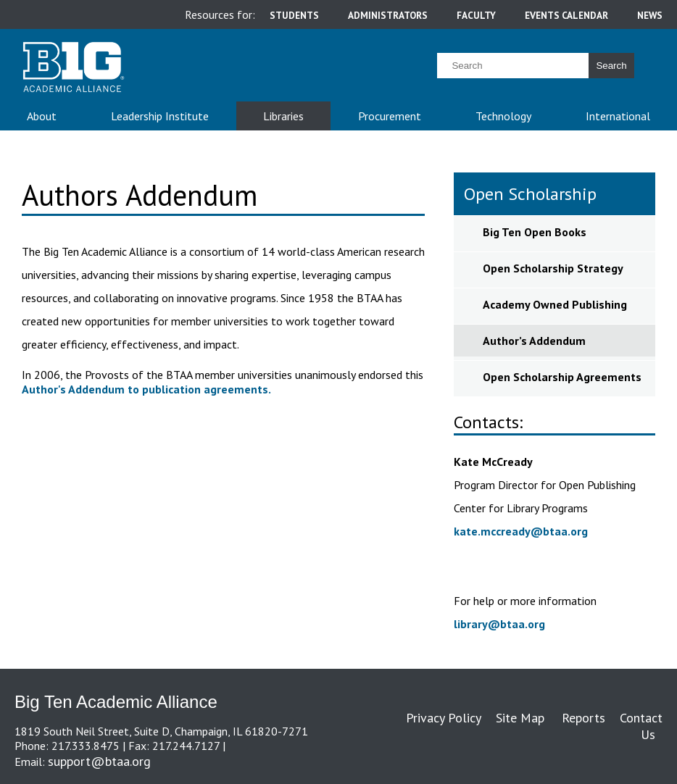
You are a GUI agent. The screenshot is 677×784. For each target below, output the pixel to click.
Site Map (520, 718)
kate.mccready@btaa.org (521, 531)
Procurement (390, 116)
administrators (388, 15)
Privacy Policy (444, 718)
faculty (476, 15)
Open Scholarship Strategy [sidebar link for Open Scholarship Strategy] (553, 268)
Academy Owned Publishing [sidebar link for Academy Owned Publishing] (555, 304)
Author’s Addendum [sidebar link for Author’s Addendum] (536, 341)
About (42, 116)
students (294, 15)
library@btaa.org (499, 624)
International (618, 116)
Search (611, 66)
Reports (583, 718)
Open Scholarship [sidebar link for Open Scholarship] (530, 194)
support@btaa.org (99, 761)
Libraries (283, 116)
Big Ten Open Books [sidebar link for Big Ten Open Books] (535, 232)
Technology (503, 116)
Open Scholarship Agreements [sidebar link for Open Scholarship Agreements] (562, 377)
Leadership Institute (160, 116)
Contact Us (641, 726)
